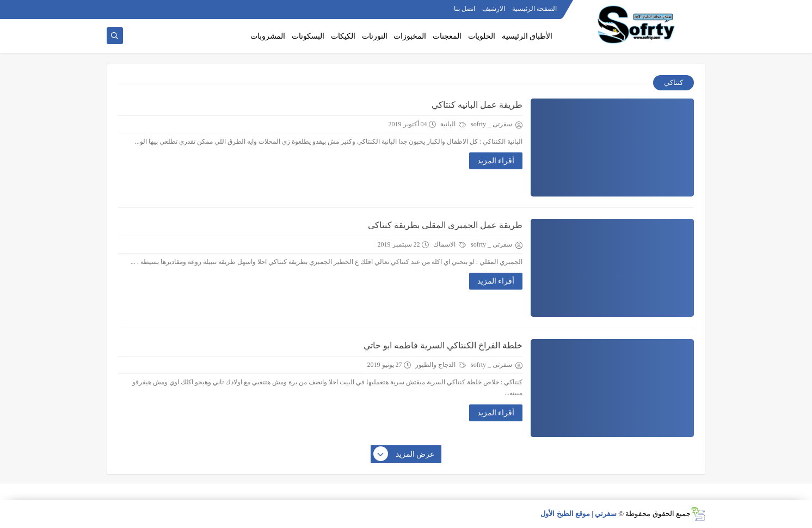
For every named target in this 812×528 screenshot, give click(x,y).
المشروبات (268, 36)
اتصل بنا (465, 9)
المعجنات (447, 36)
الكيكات (343, 36)
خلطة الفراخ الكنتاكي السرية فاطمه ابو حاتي (443, 345)
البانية (453, 124)
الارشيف (494, 9)
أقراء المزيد (496, 161)
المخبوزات (410, 36)
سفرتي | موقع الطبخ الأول (579, 514)
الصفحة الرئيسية (534, 9)
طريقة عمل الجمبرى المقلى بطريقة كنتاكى (445, 225)
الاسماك (450, 244)
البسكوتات (308, 36)
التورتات (375, 36)
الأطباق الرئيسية (527, 36)
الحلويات (482, 36)
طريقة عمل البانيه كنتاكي (477, 105)
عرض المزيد (404, 455)
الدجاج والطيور (441, 365)
